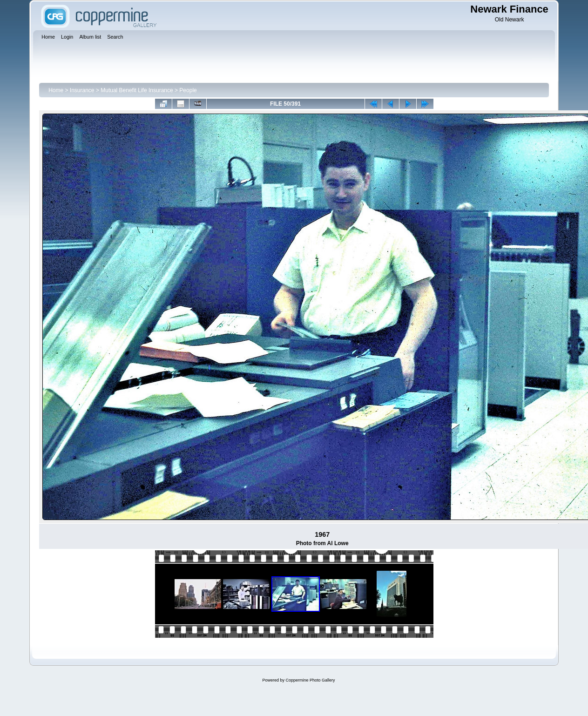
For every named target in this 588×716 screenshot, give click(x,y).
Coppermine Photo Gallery (310, 680)
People (188, 90)
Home (56, 90)
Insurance (82, 90)
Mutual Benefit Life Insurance (137, 90)
